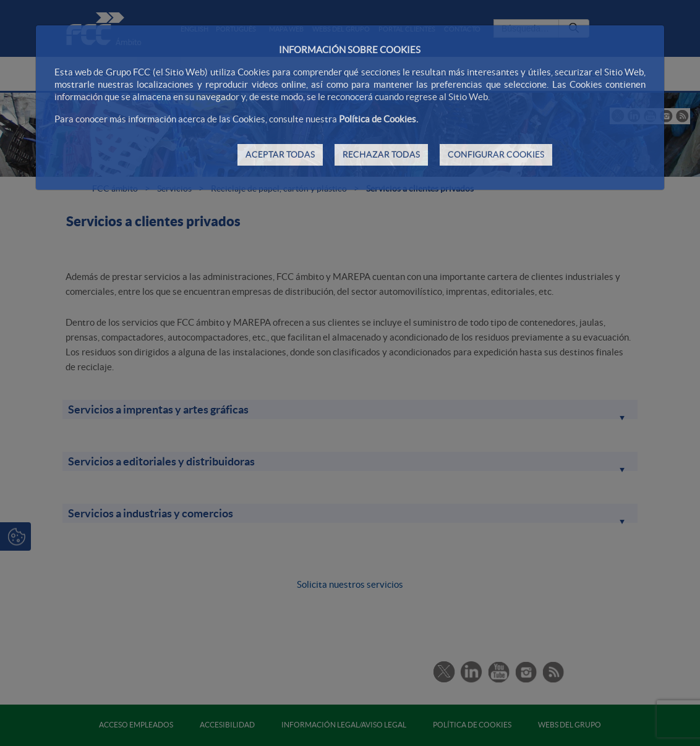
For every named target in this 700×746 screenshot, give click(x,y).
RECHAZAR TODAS (381, 155)
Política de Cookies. (378, 119)
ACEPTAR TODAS (280, 155)
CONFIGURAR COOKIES (496, 155)
